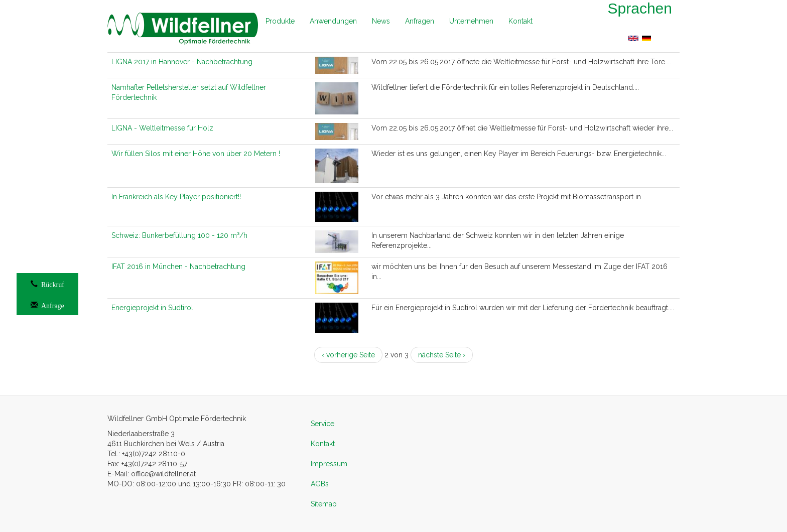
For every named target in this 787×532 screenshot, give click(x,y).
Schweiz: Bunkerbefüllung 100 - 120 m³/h (179, 235)
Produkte (280, 21)
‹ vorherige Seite (348, 355)
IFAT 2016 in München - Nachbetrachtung (178, 267)
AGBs (320, 484)
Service (322, 424)
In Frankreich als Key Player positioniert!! (176, 197)
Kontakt (520, 21)
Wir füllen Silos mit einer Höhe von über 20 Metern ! (196, 154)
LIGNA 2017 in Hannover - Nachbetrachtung (182, 62)
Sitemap (324, 504)
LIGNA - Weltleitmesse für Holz (162, 128)
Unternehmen (471, 21)
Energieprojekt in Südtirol (152, 308)
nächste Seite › (442, 355)
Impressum (329, 464)
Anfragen (420, 21)
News (381, 21)
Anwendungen (333, 21)
